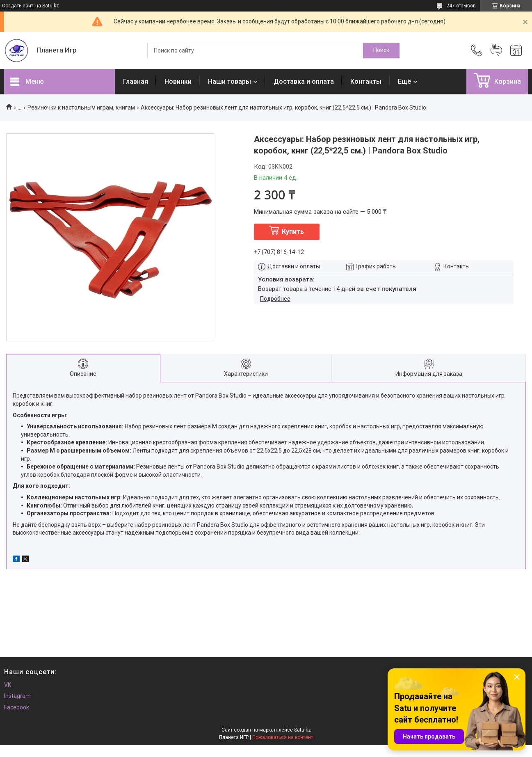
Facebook (17, 707)
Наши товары (229, 81)
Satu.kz (303, 730)
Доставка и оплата (304, 81)
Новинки (178, 81)
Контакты (366, 81)
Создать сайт (18, 6)
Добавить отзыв (496, 50)
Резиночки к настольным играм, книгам (81, 107)
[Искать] (381, 50)
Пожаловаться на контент (283, 737)
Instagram (17, 696)
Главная (136, 81)
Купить (293, 232)
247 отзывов (461, 6)
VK (8, 685)
